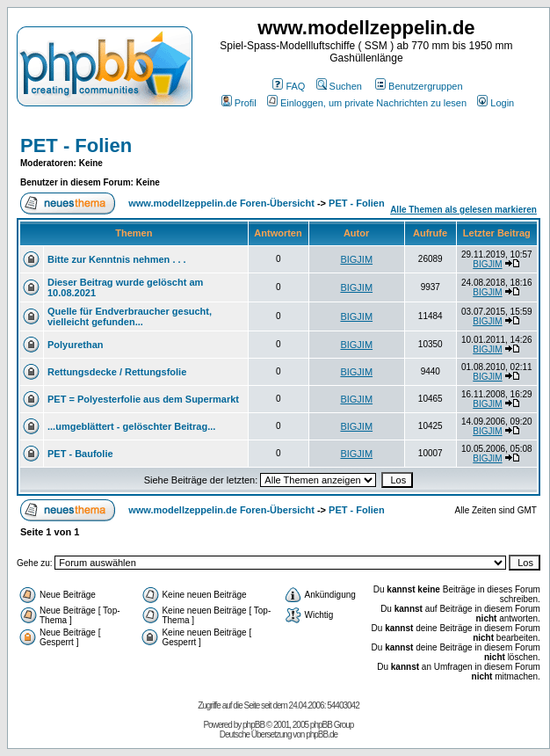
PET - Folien (76, 145)
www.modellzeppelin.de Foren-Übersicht (221, 203)
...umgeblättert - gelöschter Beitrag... (131, 426)
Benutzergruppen (419, 86)
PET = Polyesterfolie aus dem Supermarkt (143, 399)
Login (496, 103)
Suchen (339, 86)
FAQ (289, 86)
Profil (239, 103)
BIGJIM (356, 259)
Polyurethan (76, 345)
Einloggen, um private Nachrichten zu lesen (367, 103)
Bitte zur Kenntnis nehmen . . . (117, 259)
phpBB (253, 725)
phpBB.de (322, 734)
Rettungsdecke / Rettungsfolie (117, 372)
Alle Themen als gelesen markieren (463, 210)
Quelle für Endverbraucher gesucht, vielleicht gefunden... (130, 316)
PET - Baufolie (80, 454)
